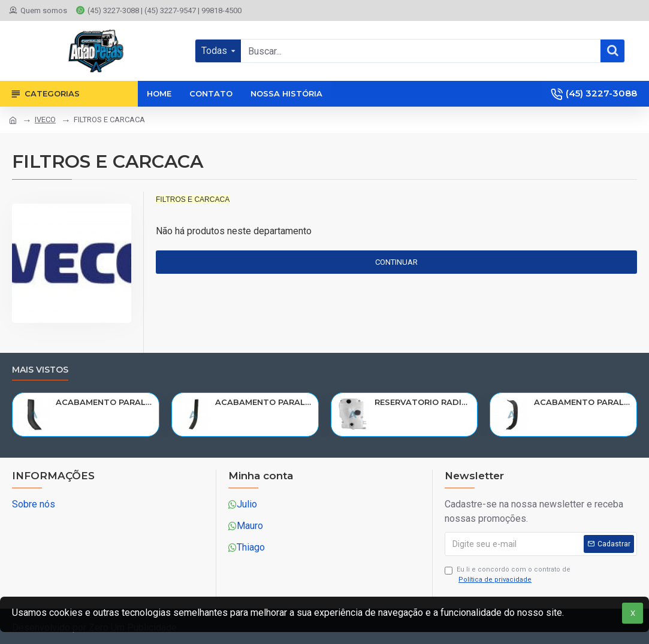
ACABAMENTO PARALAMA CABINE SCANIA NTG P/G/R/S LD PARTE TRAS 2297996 (264, 402)
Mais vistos (40, 370)
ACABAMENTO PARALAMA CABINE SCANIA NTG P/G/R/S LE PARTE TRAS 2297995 (105, 402)
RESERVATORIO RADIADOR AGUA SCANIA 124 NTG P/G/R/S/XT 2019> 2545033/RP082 (424, 402)
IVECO (45, 120)
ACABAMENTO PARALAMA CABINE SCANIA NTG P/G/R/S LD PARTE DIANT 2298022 (583, 402)
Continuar (396, 262)
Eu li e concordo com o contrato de (508, 575)
